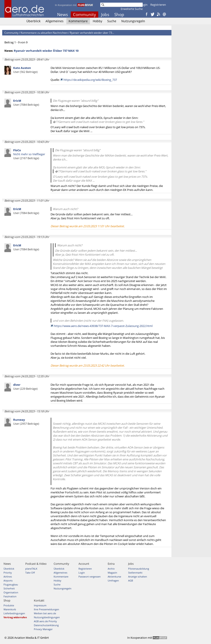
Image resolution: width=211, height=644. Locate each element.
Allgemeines (55, 21)
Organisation (11, 592)
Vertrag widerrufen (15, 617)
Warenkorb (10, 609)
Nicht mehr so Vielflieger (29, 154)
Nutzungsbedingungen (47, 617)
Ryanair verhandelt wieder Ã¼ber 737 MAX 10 (46, 51)
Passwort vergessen (90, 577)
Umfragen (113, 580)
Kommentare (78, 21)
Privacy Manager (43, 629)
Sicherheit (9, 588)
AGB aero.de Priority (45, 621)
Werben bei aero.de (45, 613)
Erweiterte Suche (132, 9)
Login (144, 5)
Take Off (30, 573)
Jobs (105, 15)
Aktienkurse (114, 577)
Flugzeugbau (11, 584)
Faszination (10, 596)
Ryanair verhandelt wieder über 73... (92, 33)
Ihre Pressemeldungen (46, 609)
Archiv (111, 569)
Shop (119, 15)
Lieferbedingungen (14, 613)
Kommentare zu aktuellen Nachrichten (44, 33)
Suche (112, 21)
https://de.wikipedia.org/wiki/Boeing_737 (90, 80)
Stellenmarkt (135, 573)
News (63, 15)
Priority (8, 573)
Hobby (97, 21)
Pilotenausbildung (139, 569)
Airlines (8, 577)
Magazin (112, 573)
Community (85, 15)
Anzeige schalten (138, 577)
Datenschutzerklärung (46, 625)
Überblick (33, 21)
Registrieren (158, 5)
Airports (8, 580)
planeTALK (31, 569)
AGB (131, 580)
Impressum (40, 605)
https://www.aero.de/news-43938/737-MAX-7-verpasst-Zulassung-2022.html (103, 326)
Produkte (9, 605)
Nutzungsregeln (133, 21)
